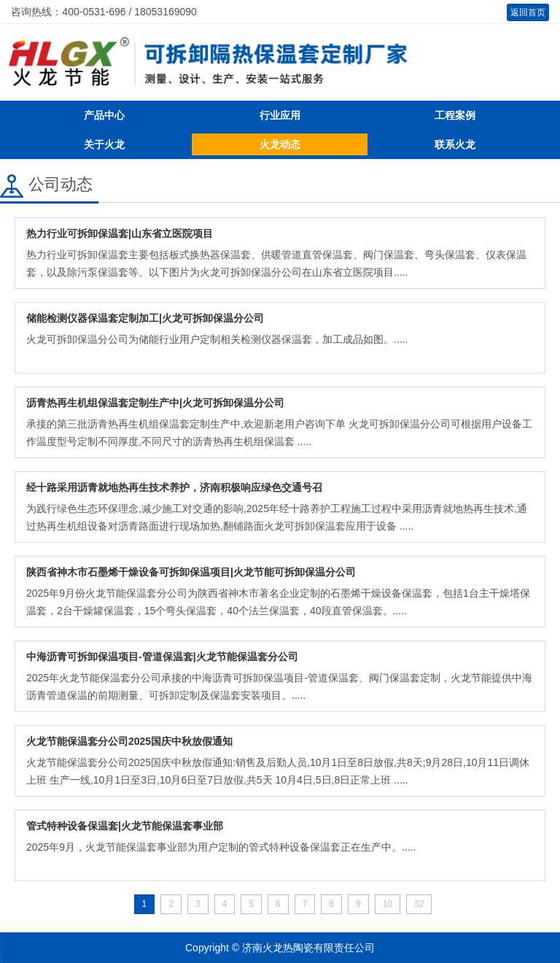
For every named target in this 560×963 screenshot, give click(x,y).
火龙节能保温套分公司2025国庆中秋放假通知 (129, 741)
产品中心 (104, 115)
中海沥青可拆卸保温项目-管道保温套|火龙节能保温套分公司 (162, 657)
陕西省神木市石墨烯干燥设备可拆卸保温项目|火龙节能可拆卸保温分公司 (191, 572)
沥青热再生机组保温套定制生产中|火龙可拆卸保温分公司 (155, 403)
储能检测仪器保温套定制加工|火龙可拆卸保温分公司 (145, 318)
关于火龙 (104, 144)
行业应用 (280, 115)
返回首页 (528, 12)
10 (388, 904)
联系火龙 (455, 144)
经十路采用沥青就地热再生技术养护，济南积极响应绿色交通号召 (174, 487)
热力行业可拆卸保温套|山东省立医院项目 (120, 233)
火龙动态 (280, 144)
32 (419, 904)
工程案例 (455, 115)
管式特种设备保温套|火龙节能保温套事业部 (125, 826)
